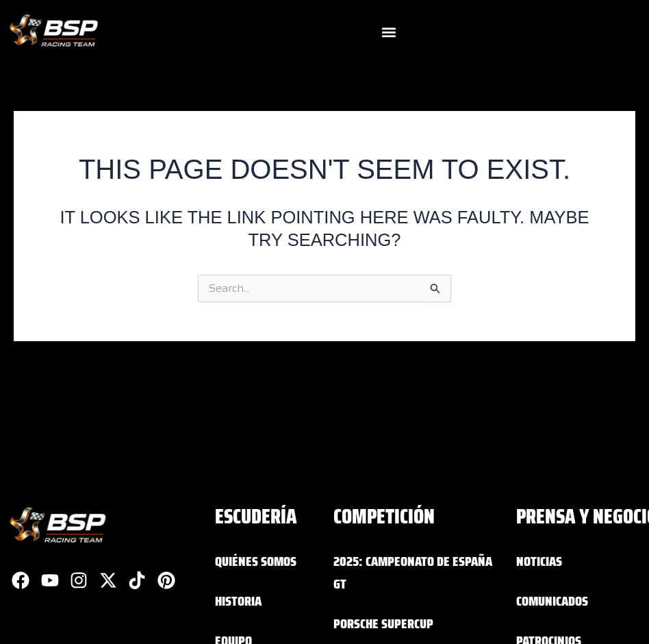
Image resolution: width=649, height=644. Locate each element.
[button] (389, 33)
